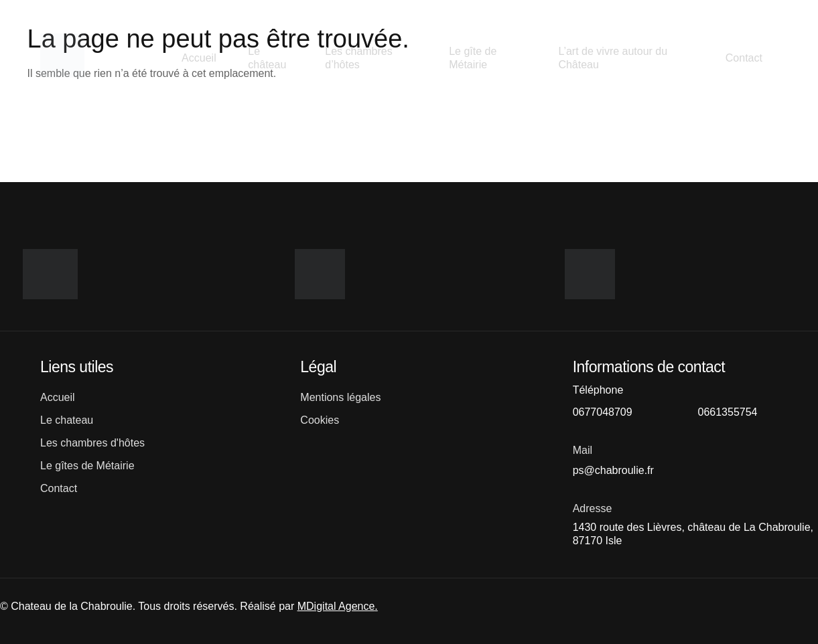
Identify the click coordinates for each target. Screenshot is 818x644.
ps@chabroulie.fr (613, 470)
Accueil (198, 58)
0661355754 (727, 412)
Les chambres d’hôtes (359, 58)
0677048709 (603, 412)
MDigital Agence (336, 606)
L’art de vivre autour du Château (613, 58)
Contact (743, 58)
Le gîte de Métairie (473, 58)
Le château (268, 58)
